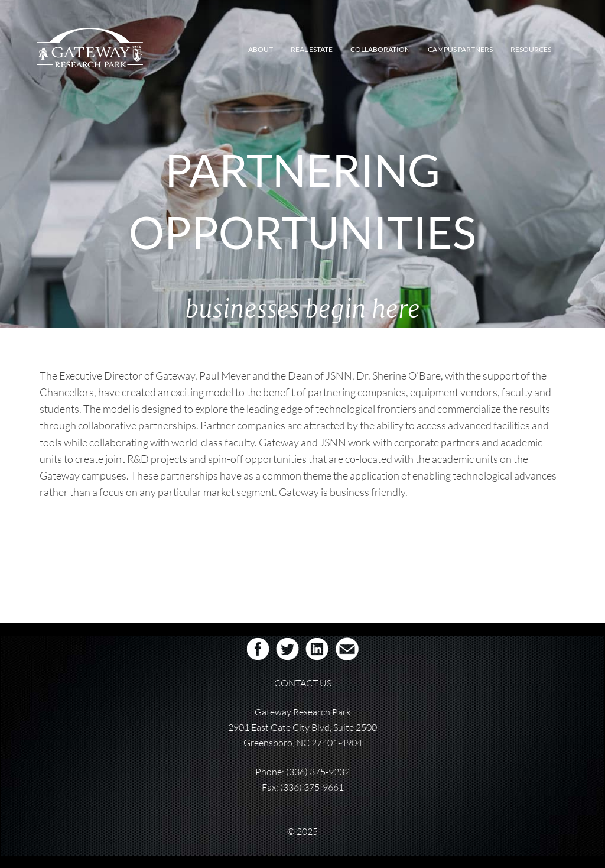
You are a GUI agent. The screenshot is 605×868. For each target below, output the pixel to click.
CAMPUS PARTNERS (460, 49)
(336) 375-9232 (318, 772)
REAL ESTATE (312, 49)
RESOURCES (531, 49)
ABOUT (261, 49)
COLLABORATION (380, 49)
